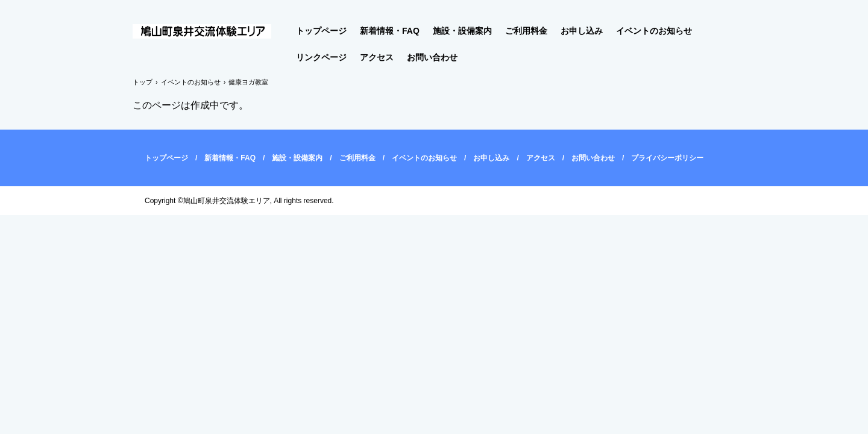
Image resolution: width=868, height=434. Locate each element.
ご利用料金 (526, 31)
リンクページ (321, 57)
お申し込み (582, 31)
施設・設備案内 (462, 31)
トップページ (321, 31)
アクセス (377, 57)
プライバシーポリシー (667, 158)
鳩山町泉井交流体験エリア (209, 32)
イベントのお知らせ (654, 31)
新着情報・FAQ (390, 31)
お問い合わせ (432, 57)
